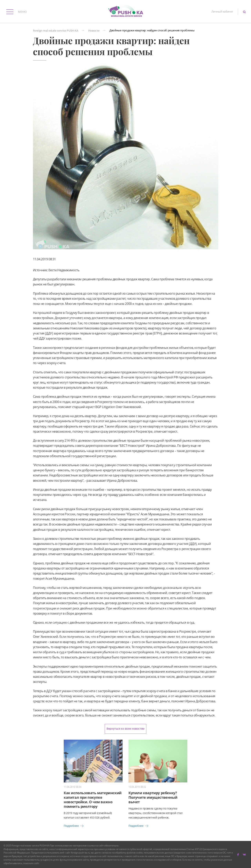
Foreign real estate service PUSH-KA (56, 31)
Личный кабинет (222, 11)
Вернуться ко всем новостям (125, 729)
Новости (94, 31)
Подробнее (74, 826)
